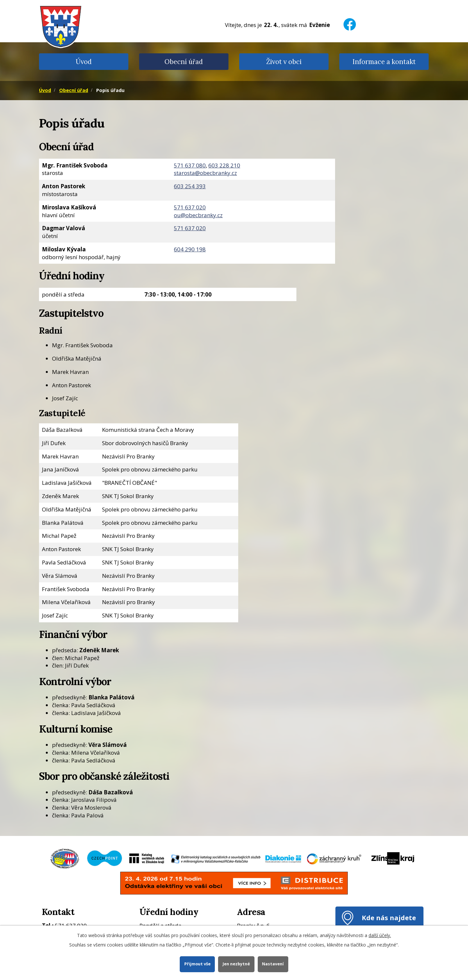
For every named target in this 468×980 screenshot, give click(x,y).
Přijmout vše (197, 964)
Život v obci (284, 62)
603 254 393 (190, 186)
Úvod (84, 62)
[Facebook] (350, 20)
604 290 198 (190, 249)
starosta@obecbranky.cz (205, 173)
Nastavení (273, 964)
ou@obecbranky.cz (198, 215)
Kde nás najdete (389, 918)
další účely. (380, 935)
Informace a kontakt (384, 62)
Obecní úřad (184, 62)
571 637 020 (190, 207)
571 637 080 (190, 165)
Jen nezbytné (236, 964)
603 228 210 (224, 165)
